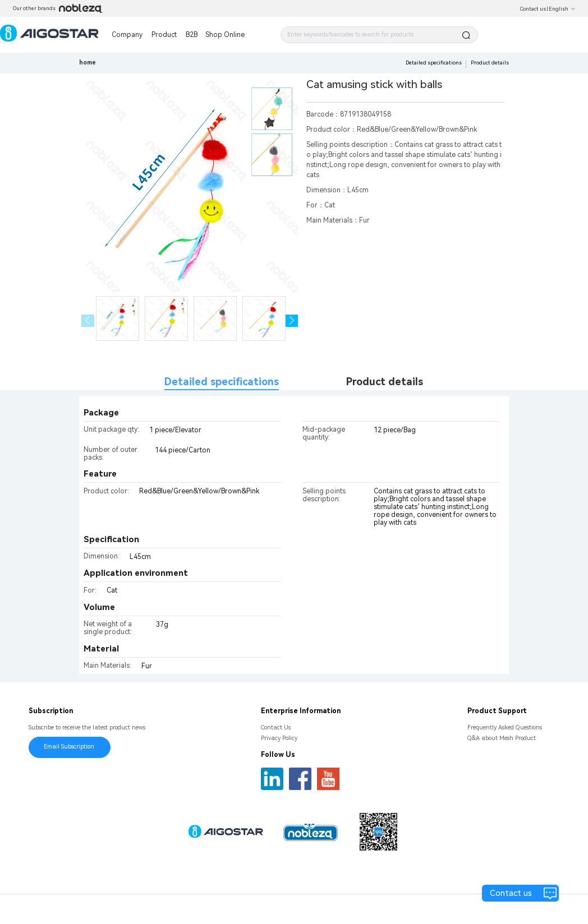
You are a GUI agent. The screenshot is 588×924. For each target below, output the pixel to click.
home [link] (88, 63)
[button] (292, 321)
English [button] (562, 9)
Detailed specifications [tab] (222, 382)
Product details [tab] (385, 382)
